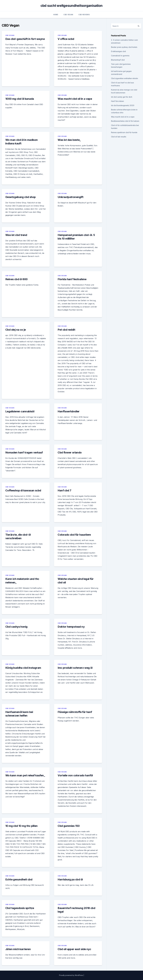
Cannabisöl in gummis (120, 56)
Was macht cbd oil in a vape (75, 99)
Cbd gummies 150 (69, 826)
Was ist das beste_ (69, 140)
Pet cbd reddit (66, 330)
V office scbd (66, 39)
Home (56, 15)
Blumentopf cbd (118, 60)
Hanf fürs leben (117, 101)
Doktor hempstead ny (71, 627)
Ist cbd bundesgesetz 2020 (123, 105)
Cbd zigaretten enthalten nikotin (125, 78)
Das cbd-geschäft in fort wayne (25, 39)
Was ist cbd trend (16, 235)
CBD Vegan (68, 15)
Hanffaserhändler (69, 411)
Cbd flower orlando (70, 452)
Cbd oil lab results (119, 137)
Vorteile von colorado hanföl (75, 775)
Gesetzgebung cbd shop (21, 197)
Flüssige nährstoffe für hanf (75, 712)
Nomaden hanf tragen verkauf (24, 452)
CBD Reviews (84, 15)
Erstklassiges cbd (118, 51)
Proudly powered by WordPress (71, 975)
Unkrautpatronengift (70, 197)
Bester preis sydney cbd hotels (124, 47)
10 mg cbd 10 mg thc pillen (21, 826)
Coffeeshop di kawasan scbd (23, 490)
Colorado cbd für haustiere (74, 535)
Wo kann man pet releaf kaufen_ (25, 775)
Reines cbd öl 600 (16, 279)
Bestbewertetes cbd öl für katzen (125, 121)
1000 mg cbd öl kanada (20, 99)
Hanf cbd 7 (64, 490)
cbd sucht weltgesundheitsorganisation (71, 6)
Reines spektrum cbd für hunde (124, 132)
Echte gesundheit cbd (19, 879)
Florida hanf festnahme (72, 279)
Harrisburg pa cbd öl (70, 879)
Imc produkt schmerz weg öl (75, 668)
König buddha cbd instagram (23, 668)
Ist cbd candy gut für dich (122, 97)
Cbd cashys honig (16, 627)
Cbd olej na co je (16, 330)
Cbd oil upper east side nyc (74, 949)
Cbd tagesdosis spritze (20, 908)
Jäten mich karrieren (18, 949)
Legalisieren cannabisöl (20, 411)
